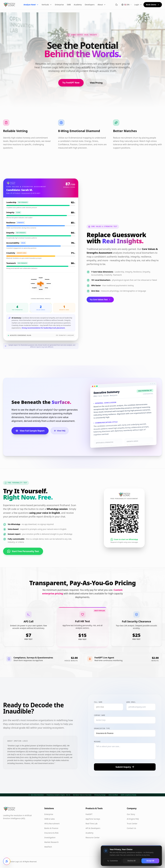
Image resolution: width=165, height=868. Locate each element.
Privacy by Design (100, 795)
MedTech (48, 847)
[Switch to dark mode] (117, 5)
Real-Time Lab (92, 824)
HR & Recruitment (52, 824)
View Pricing (96, 83)
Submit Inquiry (125, 767)
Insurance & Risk (51, 833)
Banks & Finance (51, 828)
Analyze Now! (31, 5)
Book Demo (153, 5)
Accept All (150, 861)
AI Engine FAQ (133, 819)
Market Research (51, 842)
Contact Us (131, 828)
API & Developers (93, 828)
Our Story (131, 814)
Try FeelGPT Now (71, 83)
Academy (78, 5)
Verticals (47, 5)
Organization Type (102, 729)
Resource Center (93, 837)
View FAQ (60, 431)
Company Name (100, 715)
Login (138, 5)
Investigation (50, 837)
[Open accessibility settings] (7, 861)
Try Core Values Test (100, 300)
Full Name (98, 702)
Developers (90, 5)
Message (97, 742)
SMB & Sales (50, 819)
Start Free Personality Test (23, 552)
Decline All (131, 861)
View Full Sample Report (30, 431)
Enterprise (59, 5)
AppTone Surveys (93, 819)
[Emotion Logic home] (9, 5)
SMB (69, 5)
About (102, 5)
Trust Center (132, 824)
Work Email (131, 702)
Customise (112, 861)
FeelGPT (89, 814)
